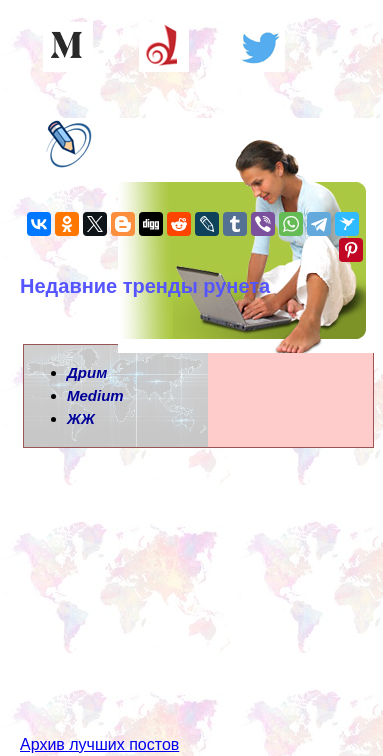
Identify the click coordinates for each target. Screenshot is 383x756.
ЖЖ (81, 418)
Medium (95, 395)
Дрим (87, 372)
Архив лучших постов (99, 744)
